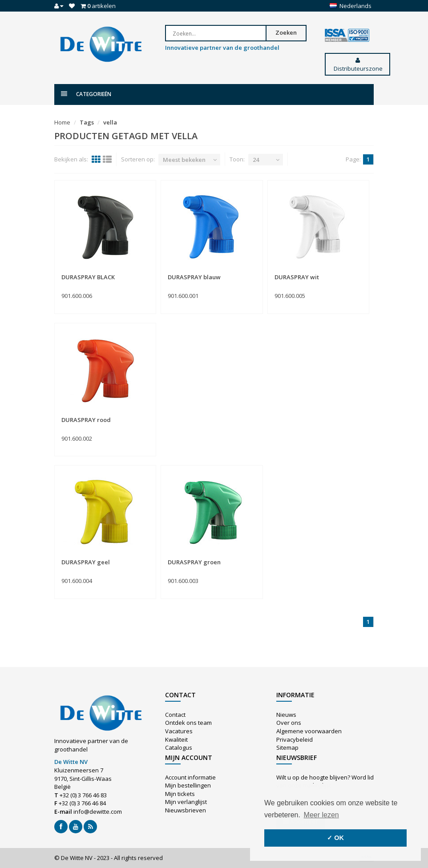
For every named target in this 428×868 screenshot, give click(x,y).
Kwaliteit (176, 739)
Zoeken (286, 32)
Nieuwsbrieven (186, 810)
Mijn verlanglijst (186, 802)
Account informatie (190, 777)
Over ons (289, 723)
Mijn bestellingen (188, 785)
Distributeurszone (357, 65)
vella (110, 122)
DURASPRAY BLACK (88, 277)
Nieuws (286, 715)
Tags (87, 122)
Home (62, 122)
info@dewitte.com (98, 812)
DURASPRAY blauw (194, 277)
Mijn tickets (180, 794)
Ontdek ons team (188, 723)
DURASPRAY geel (86, 562)
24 (256, 160)
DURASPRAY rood (86, 420)
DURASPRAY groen (194, 562)
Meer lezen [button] (321, 815)
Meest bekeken (184, 160)
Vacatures (179, 731)
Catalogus (179, 747)
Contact (175, 715)
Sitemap (287, 747)
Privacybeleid (295, 739)
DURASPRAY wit (297, 277)
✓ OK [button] (335, 838)
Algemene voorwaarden (309, 731)
